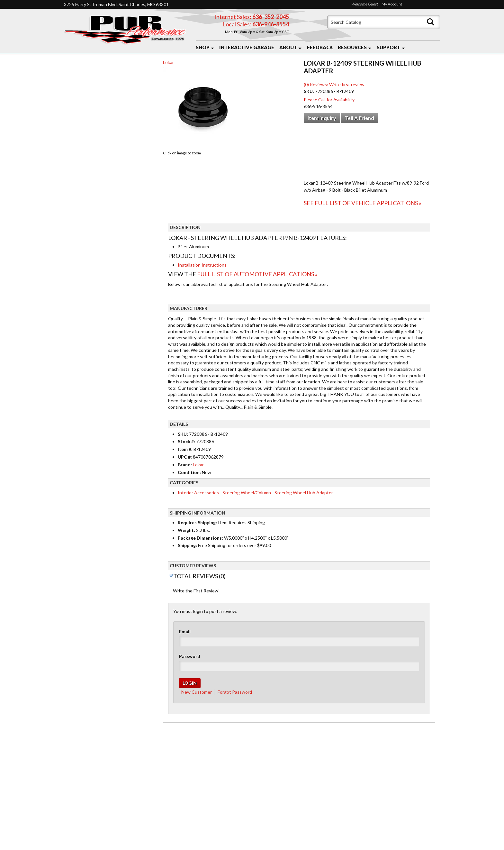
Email (185, 631)
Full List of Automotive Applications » (257, 274)
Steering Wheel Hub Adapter (304, 493)
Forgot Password (235, 692)
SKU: (309, 91)
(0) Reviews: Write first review (334, 84)
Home (76, 782)
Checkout (79, 68)
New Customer (197, 692)
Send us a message (277, 822)
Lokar (168, 62)
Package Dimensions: (200, 538)
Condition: (189, 472)
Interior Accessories (198, 493)
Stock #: (187, 441)
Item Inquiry (322, 118)
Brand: (185, 465)
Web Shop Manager (304, 841)
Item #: (186, 449)
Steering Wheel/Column (247, 493)
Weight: (186, 530)
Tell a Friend (360, 118)
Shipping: (187, 545)
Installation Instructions (202, 265)
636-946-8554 (289, 797)
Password (190, 656)
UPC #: (185, 457)
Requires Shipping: (197, 522)
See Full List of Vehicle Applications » (363, 203)
